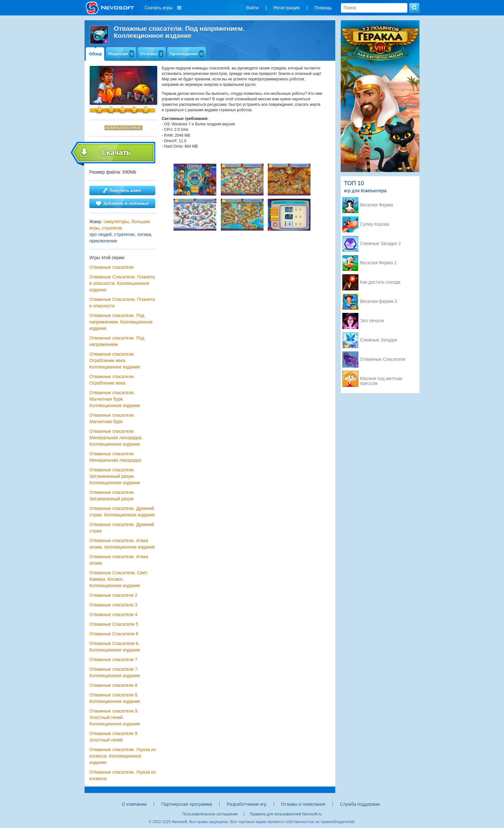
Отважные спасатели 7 (113, 660)
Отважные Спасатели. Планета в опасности (122, 303)
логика (144, 234)
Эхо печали (372, 321)
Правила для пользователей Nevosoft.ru (286, 814)
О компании (134, 804)
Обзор (95, 54)
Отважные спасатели (112, 267)
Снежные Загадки (378, 340)
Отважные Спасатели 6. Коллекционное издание (115, 647)
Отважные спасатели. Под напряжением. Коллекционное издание (121, 322)
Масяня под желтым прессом (381, 379)
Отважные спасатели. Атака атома (119, 560)
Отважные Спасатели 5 (114, 624)
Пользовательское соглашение (210, 814)
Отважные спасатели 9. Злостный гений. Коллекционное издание (115, 717)
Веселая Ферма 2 (378, 263)
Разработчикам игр (247, 804)
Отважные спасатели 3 (113, 605)
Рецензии (121, 54)
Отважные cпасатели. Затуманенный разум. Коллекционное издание (115, 476)
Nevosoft (180, 822)
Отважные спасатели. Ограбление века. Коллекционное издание (115, 360)
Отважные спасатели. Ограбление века (112, 380)
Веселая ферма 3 (378, 301)
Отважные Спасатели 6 (114, 634)
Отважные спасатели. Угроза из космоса (123, 775)
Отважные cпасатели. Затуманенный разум (112, 496)
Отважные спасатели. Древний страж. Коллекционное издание (122, 512)
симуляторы (116, 222)
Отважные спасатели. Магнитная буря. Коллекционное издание (115, 399)
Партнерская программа (187, 804)
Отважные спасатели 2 (113, 595)
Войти (252, 8)
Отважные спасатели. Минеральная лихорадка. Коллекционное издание (116, 438)
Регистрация (287, 8)
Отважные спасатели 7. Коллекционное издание (115, 672)
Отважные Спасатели (383, 359)
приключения (103, 241)
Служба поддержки (360, 804)
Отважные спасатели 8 (113, 685)
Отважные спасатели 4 (113, 614)
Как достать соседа (380, 282)
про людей (100, 234)
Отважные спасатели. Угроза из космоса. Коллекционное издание (123, 756)
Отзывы (152, 54)
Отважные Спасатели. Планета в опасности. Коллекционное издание (122, 283)
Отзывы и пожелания (303, 804)
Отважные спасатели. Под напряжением (117, 341)
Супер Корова (375, 224)
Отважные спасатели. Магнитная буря (112, 418)
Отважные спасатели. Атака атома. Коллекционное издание (122, 544)
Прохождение (187, 54)
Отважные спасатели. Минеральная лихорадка (115, 457)
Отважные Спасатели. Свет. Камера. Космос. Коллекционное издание (119, 579)
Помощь (323, 8)
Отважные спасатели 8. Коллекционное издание (115, 698)
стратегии (112, 228)
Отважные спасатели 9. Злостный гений (114, 737)
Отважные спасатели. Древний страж (122, 528)
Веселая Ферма (377, 205)
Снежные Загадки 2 (380, 244)
